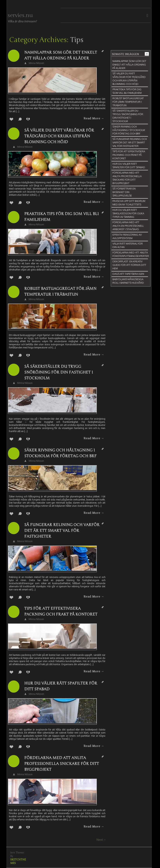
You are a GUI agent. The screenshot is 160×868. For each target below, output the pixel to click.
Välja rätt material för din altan (128, 245)
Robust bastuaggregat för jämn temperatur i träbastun (60, 291)
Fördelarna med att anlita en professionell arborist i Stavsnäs (128, 226)
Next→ (101, 840)
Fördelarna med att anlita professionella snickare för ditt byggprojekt (62, 764)
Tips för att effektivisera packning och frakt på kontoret (61, 611)
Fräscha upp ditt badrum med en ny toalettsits (129, 203)
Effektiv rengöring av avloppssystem (127, 236)
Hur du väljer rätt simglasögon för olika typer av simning (128, 213)
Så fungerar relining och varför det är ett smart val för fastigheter (62, 531)
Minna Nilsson (36, 63)
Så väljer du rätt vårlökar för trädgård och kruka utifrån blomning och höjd (59, 136)
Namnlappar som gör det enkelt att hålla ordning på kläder (61, 55)
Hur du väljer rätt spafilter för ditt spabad (61, 686)
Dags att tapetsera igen (128, 274)
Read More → (94, 118)
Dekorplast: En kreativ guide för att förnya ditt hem (129, 265)
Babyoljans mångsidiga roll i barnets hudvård (128, 281)
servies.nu (20, 15)
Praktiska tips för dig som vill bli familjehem (61, 217)
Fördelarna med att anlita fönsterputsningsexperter (131, 254)
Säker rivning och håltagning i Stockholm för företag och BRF (60, 453)
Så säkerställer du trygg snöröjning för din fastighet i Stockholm (59, 372)
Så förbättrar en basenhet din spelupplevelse (124, 192)
